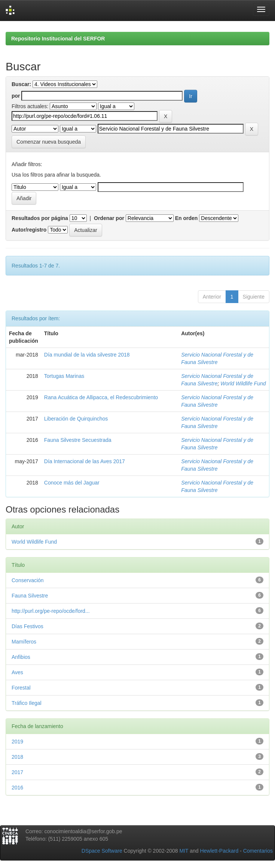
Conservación (28, 580)
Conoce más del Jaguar (72, 483)
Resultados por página (40, 218)
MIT (184, 851)
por (16, 96)
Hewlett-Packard (219, 851)
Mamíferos (24, 642)
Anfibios (21, 657)
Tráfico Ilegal (27, 703)
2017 (17, 772)
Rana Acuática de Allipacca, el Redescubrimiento (101, 397)
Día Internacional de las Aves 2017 (85, 461)
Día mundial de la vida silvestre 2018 (87, 355)
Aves (17, 672)
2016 (17, 788)
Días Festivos (28, 626)
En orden (187, 218)
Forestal (21, 688)
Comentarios (258, 851)
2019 (17, 742)
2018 (17, 757)
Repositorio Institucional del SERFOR (58, 39)
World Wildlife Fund (243, 383)
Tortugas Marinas (64, 376)
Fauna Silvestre (30, 596)
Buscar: (21, 84)
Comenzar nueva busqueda (49, 142)
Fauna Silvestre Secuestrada (78, 440)
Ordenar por (109, 218)
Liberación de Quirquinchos (76, 419)
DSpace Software (102, 851)
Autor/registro (29, 230)
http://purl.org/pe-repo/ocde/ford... (51, 611)
